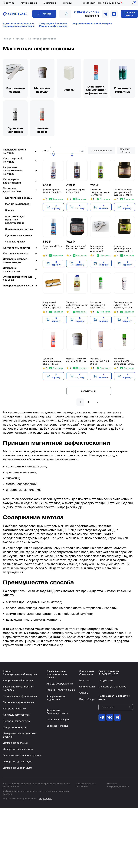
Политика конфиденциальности (118, 786)
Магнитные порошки (42, 90)
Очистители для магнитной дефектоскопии (96, 90)
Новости (84, 682)
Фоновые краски (42, 131)
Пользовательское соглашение (86, 786)
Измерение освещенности (12, 271)
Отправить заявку (129, 14)
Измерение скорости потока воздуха (16, 262)
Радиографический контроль (18, 23)
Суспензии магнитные (15, 131)
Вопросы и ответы (57, 727)
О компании (50, 3)
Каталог (47, 14)
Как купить (9, 3)
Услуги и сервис (29, 3)
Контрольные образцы (15, 90)
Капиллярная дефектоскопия (18, 26)
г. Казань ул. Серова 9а (112, 688)
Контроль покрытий (14, 710)
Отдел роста (46, 800)
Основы (69, 90)
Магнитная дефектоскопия (53, 26)
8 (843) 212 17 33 (86, 12)
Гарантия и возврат (58, 721)
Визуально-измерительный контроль (92, 23)
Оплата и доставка (57, 714)
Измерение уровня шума (18, 287)
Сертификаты (87, 688)
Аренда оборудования (60, 685)
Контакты (67, 3)
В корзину (57, 208)
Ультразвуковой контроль (53, 23)
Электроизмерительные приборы (18, 280)
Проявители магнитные (123, 90)
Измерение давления (15, 744)
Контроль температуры (17, 249)
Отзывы (84, 694)
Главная (7, 39)
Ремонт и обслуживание (61, 691)
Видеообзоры (87, 700)
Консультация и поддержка (56, 699)
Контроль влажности (16, 255)
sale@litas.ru (92, 16)
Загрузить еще (89, 392)
